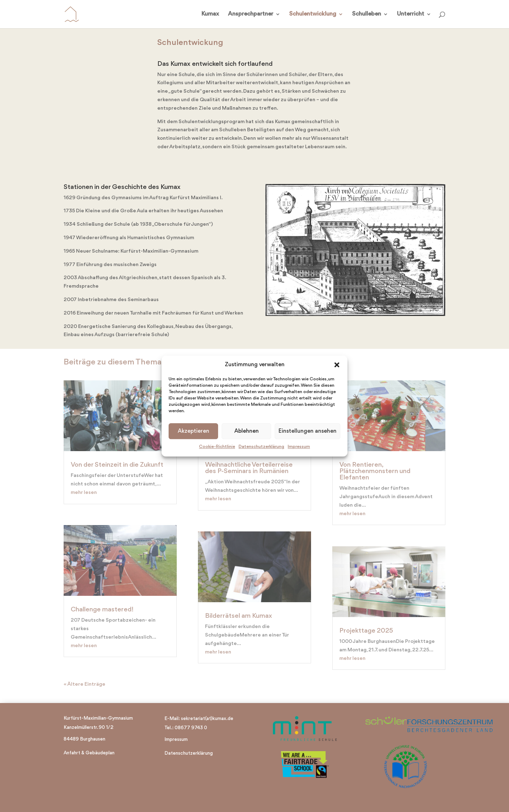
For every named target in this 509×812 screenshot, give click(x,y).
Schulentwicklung (313, 14)
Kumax (210, 14)
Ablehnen (247, 431)
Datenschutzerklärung (261, 447)
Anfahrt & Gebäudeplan (89, 753)
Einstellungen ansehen (308, 431)
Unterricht (411, 14)
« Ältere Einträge (84, 684)
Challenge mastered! (102, 610)
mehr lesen (84, 493)
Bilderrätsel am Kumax (239, 616)
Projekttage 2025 (366, 631)
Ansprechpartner (251, 14)
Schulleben (367, 14)
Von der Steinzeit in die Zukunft (117, 465)
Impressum (299, 447)
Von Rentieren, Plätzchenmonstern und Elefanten (375, 471)
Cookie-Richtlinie (217, 447)
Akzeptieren (194, 431)
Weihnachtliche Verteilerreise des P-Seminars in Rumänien (249, 468)
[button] (337, 365)
